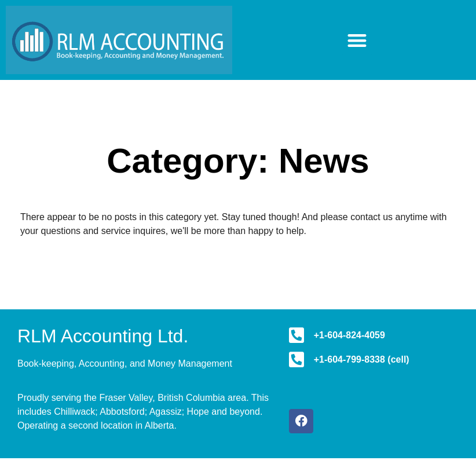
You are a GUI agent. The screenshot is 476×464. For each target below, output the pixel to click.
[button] (357, 40)
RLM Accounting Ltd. (103, 336)
